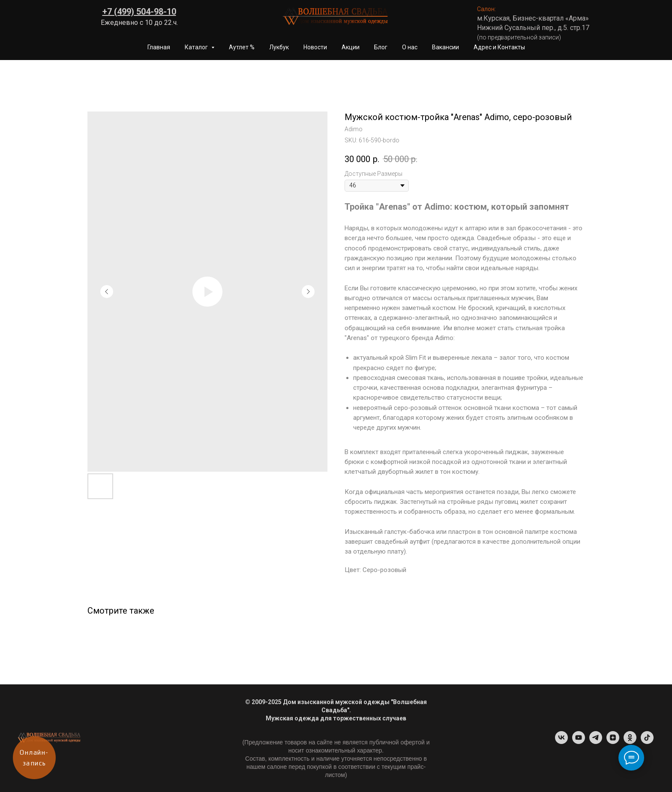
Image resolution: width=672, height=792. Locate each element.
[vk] (561, 742)
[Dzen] (613, 742)
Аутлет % (242, 47)
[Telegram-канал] (596, 742)
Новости (315, 47)
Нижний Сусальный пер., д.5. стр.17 (533, 28)
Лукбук (279, 47)
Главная (159, 47)
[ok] (630, 742)
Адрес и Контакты (499, 47)
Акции (351, 47)
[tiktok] (647, 742)
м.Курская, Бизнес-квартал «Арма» (533, 18)
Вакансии (445, 47)
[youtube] (579, 742)
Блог (381, 47)
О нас (410, 47)
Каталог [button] (197, 47)
